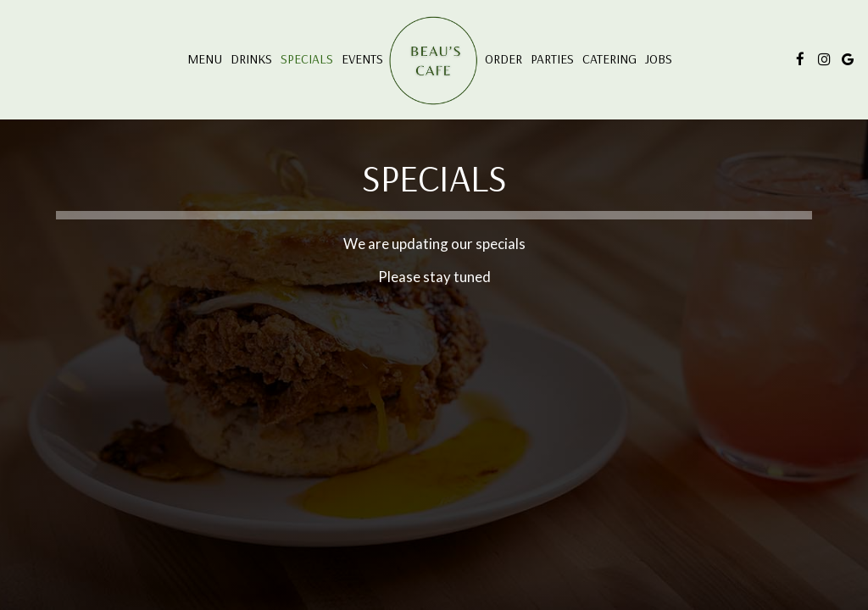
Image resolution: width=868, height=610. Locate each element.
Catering (609, 59)
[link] (434, 61)
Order (504, 59)
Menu (205, 59)
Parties (552, 59)
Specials (307, 59)
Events (362, 59)
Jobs (659, 59)
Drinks (251, 59)
